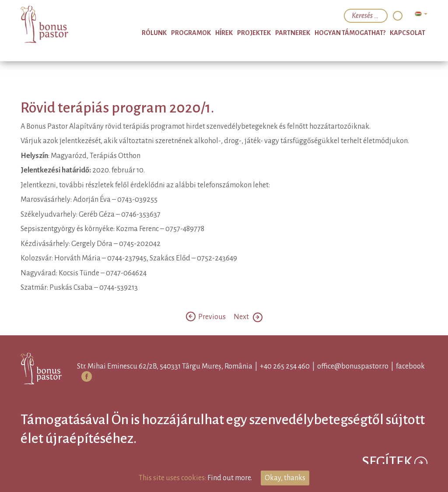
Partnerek (293, 33)
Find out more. (230, 478)
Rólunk (154, 33)
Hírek (224, 33)
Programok (191, 33)
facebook (410, 366)
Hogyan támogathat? (350, 33)
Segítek (395, 463)
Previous (206, 317)
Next (248, 317)
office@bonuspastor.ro (353, 366)
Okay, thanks (285, 478)
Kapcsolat (408, 33)
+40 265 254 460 (285, 366)
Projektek (254, 33)
